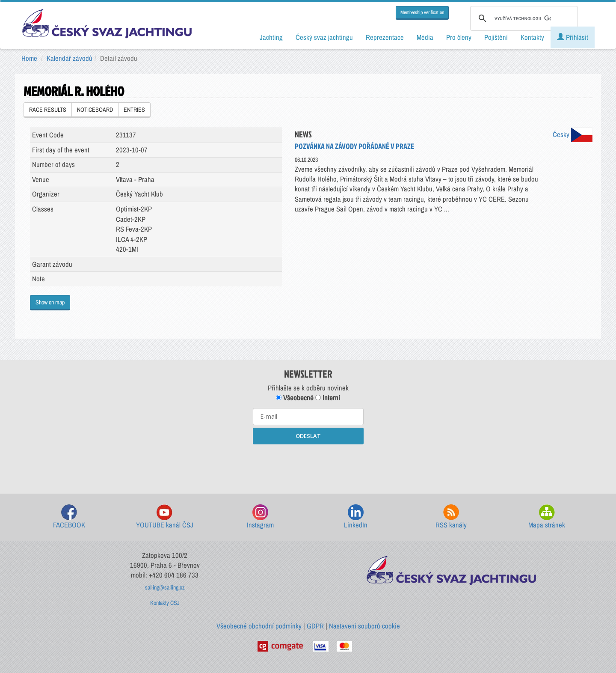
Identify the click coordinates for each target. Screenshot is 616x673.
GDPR (315, 626)
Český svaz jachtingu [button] (324, 37)
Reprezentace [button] (385, 37)
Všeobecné (295, 398)
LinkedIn (356, 517)
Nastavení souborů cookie (364, 626)
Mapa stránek (547, 517)
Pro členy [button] (459, 37)
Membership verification (422, 12)
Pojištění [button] (496, 37)
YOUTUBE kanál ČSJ (165, 517)
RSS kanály (451, 517)
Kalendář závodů (70, 58)
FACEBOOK (69, 517)
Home (29, 58)
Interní (328, 398)
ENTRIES (134, 110)
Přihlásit (573, 37)
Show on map (50, 302)
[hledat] (523, 18)
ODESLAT (308, 436)
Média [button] (425, 37)
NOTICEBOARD (95, 110)
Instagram (260, 517)
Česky (573, 134)
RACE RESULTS (48, 110)
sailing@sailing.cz (165, 587)
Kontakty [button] (532, 37)
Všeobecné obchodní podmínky (259, 626)
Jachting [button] (271, 37)
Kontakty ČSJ (165, 603)
